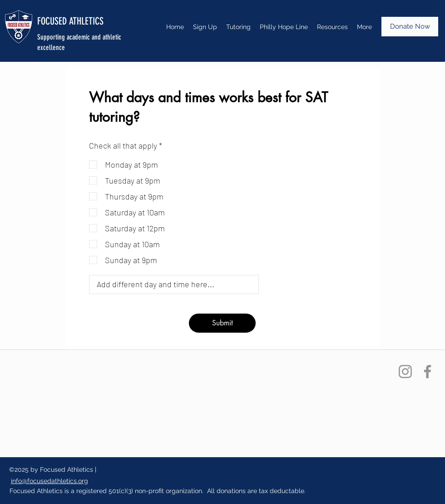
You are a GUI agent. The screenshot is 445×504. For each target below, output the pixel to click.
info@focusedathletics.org (49, 481)
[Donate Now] (410, 27)
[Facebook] (428, 372)
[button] (332, 27)
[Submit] (222, 323)
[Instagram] (405, 372)
